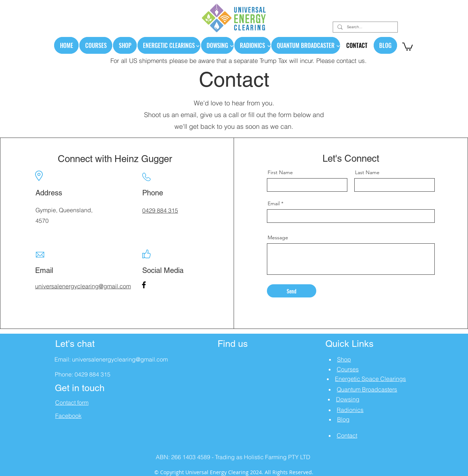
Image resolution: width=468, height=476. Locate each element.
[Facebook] (144, 285)
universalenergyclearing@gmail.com (120, 359)
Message (278, 237)
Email (274, 203)
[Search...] (365, 27)
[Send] (292, 291)
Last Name (367, 172)
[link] (407, 46)
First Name (280, 172)
